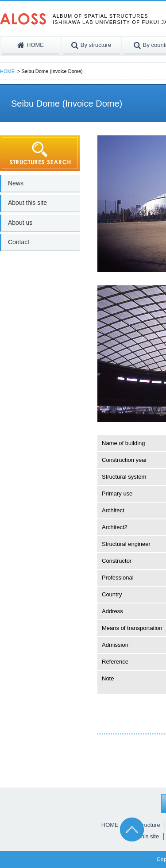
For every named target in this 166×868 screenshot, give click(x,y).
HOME (7, 71)
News (16, 183)
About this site (27, 203)
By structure (145, 825)
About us (20, 223)
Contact (19, 242)
